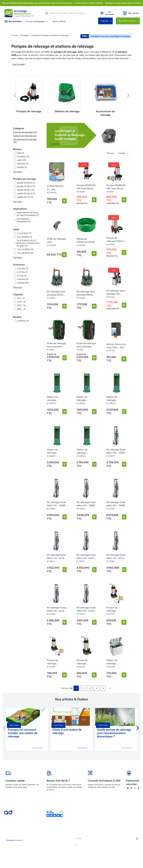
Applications (20, 209)
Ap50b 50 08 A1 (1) (26, 193)
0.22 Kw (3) (23, 268)
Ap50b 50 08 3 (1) (26, 190)
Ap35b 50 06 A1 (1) (26, 183)
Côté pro (105, 21)
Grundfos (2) (23, 157)
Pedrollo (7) (23, 164)
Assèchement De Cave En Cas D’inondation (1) (28, 214)
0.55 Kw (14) (23, 283)
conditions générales (100, 846)
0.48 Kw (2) (23, 279)
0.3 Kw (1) (22, 276)
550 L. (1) (21, 309)
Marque (17, 149)
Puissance (19, 265)
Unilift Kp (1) (23, 321)
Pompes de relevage (25, 179)
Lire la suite (19, 64)
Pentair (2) (22, 167)
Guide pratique (14, 725)
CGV (32, 840)
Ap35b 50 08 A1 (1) (26, 186)
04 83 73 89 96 (129, 21)
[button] (137, 728)
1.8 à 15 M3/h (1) (25, 237)
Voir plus (18, 172)
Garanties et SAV (63, 847)
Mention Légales (37, 843)
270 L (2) (22, 302)
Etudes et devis (62, 836)
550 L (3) (21, 305)
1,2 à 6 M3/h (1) (24, 233)
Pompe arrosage (63, 850)
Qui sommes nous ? (38, 833)
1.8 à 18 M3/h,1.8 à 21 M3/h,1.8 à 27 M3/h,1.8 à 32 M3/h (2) (28, 243)
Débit (16, 230)
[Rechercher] (47, 13)
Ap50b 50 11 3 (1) (25, 197)
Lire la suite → (38, 748)
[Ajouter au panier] (64, 201)
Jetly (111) (22, 160)
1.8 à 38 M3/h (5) (25, 253)
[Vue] (65, 358)
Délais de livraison (63, 833)
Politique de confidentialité (41, 847)
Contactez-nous (14, 840)
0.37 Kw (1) (22, 272)
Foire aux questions (38, 836)
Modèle (17, 317)
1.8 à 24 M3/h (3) (25, 249)
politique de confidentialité (128, 846)
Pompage (25, 35)
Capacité (18, 294)
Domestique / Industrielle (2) (24, 220)
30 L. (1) (21, 298)
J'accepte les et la (109, 846)
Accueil (14, 35)
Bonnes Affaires (59, 21)
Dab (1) (21, 153)
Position (123, 153)
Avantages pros (62, 840)
